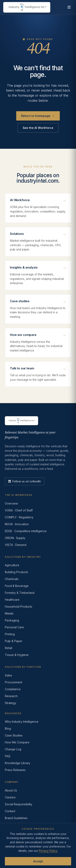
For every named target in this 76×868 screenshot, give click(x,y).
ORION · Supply (15, 538)
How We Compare (17, 742)
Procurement (13, 682)
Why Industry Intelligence (22, 722)
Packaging (12, 620)
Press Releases (15, 770)
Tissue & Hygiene (17, 655)
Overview (11, 503)
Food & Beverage (17, 586)
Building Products (17, 572)
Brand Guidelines (16, 818)
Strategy (11, 703)
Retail (9, 648)
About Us (11, 790)
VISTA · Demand (16, 545)
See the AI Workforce (38, 128)
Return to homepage (38, 116)
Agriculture (12, 565)
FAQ (8, 756)
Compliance (13, 689)
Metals (9, 613)
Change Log (13, 749)
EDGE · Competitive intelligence (26, 531)
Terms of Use (36, 849)
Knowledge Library (18, 763)
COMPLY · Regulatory (19, 517)
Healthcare (12, 600)
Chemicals (12, 579)
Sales (9, 675)
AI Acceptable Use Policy (53, 853)
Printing (10, 634)
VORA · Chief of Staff (19, 510)
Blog (8, 728)
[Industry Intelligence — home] (27, 7)
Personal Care (14, 627)
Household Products (19, 607)
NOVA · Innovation (17, 524)
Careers (10, 797)
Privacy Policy (14, 849)
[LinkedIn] (25, 481)
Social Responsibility (19, 804)
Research (11, 696)
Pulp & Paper (14, 641)
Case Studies (14, 735)
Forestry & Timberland (20, 593)
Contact (10, 811)
